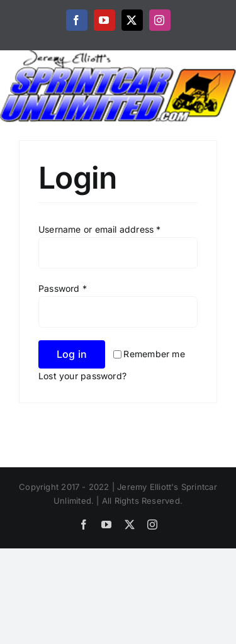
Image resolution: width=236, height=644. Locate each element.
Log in (72, 354)
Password (63, 288)
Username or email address (100, 229)
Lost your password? (82, 376)
